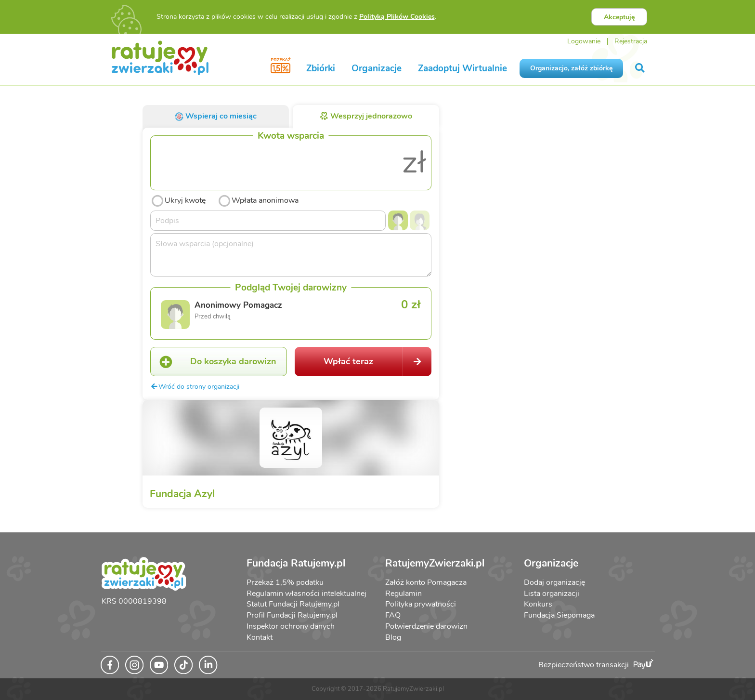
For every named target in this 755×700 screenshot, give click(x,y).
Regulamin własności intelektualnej (306, 594)
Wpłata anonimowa (258, 199)
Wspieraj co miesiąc (216, 116)
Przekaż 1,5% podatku (285, 582)
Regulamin (404, 594)
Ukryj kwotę (178, 199)
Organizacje (377, 68)
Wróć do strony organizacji (195, 386)
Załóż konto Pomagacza (426, 582)
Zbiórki (321, 68)
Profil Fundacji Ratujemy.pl (292, 615)
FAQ (393, 615)
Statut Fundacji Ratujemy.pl (293, 604)
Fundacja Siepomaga (559, 615)
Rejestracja (631, 41)
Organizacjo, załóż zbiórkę (571, 68)
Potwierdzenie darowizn (426, 626)
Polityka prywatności (421, 604)
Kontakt (260, 637)
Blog (393, 637)
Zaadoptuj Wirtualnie (462, 68)
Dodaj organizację (554, 582)
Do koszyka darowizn (214, 362)
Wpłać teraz (377, 362)
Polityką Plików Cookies (397, 17)
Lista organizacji (552, 594)
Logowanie (584, 41)
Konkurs (538, 604)
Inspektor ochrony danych (291, 626)
